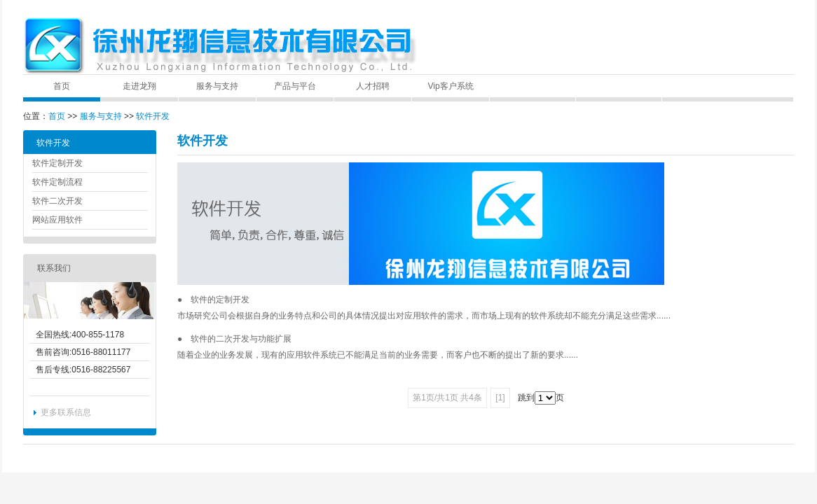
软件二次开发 (57, 201)
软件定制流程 (57, 182)
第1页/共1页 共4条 (447, 398)
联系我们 (54, 268)
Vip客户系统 (450, 86)
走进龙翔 (139, 86)
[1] (500, 398)
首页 (62, 86)
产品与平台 (295, 86)
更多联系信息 (66, 412)
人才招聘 (373, 86)
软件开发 (153, 116)
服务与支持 (217, 86)
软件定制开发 (57, 163)
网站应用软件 (57, 220)
